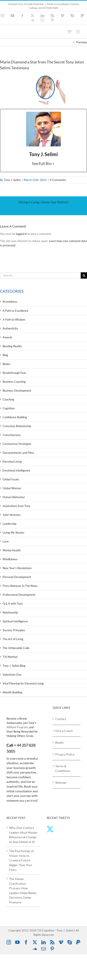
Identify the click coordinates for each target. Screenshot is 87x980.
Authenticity (10, 328)
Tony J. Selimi (12, 180)
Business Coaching (14, 382)
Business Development (17, 391)
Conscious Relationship (17, 426)
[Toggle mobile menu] (78, 31)
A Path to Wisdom (14, 320)
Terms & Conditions (63, 768)
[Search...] (40, 275)
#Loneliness (10, 302)
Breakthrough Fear (14, 373)
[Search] (84, 275)
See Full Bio (42, 163)
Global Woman (12, 488)
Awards (7, 337)
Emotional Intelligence (16, 470)
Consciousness (12, 435)
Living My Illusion (13, 533)
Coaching (8, 399)
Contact (61, 719)
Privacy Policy (65, 754)
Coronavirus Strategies (17, 444)
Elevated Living (12, 462)
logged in (21, 234)
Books (6, 364)
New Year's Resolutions (17, 568)
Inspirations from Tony (17, 506)
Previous (82, 42)
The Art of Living (13, 639)
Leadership (9, 524)
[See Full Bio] (53, 164)
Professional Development (19, 595)
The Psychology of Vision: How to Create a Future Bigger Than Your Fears (21, 860)
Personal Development (17, 577)
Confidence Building (15, 417)
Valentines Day (12, 675)
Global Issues (11, 479)
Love (6, 541)
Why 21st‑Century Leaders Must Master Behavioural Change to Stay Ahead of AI (23, 835)
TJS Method (10, 657)
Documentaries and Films (18, 453)
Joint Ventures (12, 515)
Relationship (10, 612)
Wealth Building (12, 692)
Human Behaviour (14, 497)
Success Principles (14, 630)
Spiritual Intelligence (15, 621)
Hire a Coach (64, 731)
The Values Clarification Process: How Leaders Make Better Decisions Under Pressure (23, 890)
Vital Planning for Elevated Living (23, 683)
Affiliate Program (17, 727)
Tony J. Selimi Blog (14, 666)
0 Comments (58, 180)
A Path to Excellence (15, 311)
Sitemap (61, 782)
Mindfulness (10, 559)
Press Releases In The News (20, 586)
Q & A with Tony (13, 604)
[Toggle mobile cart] (69, 31)
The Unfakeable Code (16, 648)
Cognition (9, 408)
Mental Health (12, 550)
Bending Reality (12, 346)
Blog (5, 355)
